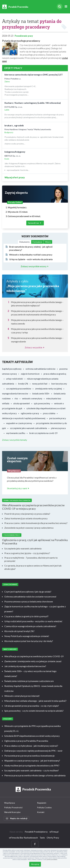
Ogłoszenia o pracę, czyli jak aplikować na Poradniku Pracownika (35, 542)
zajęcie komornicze (30, 374)
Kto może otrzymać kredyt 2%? (19, 631)
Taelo (42, 838)
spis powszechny (42, 403)
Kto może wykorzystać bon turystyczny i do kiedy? (29, 641)
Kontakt (41, 812)
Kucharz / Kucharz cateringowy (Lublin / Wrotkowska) (33, 103)
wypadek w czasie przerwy (19, 423)
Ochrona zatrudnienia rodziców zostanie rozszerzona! (30, 596)
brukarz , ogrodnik (14, 125)
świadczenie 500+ (41, 393)
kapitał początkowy (12, 369)
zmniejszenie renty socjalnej (48, 389)
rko (16, 398)
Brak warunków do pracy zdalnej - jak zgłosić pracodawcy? (29, 248)
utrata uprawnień (22, 403)
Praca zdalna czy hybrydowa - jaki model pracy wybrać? (31, 746)
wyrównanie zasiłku (16, 433)
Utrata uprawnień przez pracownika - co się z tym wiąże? (32, 706)
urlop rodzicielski (15, 379)
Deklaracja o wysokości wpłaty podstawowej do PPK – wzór (33, 751)
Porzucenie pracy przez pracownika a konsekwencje (29, 756)
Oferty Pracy (53, 838)
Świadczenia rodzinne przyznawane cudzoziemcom (29, 681)
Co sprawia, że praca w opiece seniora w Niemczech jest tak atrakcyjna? (33, 567)
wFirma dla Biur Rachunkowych (23, 838)
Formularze (37, 242)
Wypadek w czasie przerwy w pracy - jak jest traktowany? (32, 761)
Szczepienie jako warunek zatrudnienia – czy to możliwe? (32, 770)
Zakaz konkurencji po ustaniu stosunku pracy (26, 518)
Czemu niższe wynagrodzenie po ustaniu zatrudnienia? (30, 626)
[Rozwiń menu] (66, 7)
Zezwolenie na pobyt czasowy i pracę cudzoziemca (29, 528)
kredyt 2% (23, 384)
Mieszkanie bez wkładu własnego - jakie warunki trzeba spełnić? (35, 701)
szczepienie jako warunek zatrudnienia (28, 428)
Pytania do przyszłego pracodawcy (21, 41)
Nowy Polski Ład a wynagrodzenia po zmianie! (27, 636)
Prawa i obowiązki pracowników (17, 500)
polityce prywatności (52, 860)
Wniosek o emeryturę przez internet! (22, 696)
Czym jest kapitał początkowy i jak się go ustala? (28, 592)
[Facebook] (35, 844)
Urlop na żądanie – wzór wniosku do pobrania (29, 259)
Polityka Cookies (44, 807)
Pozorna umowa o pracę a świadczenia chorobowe (29, 601)
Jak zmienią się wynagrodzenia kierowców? (25, 666)
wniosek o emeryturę (32, 398)
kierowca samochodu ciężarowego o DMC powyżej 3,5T (34, 75)
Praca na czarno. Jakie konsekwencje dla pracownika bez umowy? (36, 523)
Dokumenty (25, 242)
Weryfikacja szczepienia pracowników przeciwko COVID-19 (34, 656)
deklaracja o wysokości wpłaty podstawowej (24, 418)
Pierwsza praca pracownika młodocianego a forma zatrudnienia (35, 775)
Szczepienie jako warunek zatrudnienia (23, 548)
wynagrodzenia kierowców (15, 393)
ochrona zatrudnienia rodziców (40, 369)
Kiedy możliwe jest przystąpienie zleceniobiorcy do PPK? (32, 765)
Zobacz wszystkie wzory (35, 266)
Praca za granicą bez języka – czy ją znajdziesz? (27, 553)
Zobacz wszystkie (35, 347)
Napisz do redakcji (17, 818)
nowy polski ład (40, 384)
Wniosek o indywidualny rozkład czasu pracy (29, 255)
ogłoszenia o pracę (30, 413)
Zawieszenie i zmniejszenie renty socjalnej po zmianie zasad (33, 661)
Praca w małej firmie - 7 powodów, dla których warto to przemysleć (31, 559)
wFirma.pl (54, 832)
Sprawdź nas (35, 223)
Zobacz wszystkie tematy (15, 440)
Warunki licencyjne (12, 812)
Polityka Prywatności (13, 807)
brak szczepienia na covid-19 (43, 433)
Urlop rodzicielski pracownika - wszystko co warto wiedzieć (33, 621)
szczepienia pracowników (19, 389)
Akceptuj (35, 864)
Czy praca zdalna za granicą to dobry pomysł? (26, 616)
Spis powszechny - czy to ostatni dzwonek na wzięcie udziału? (34, 711)
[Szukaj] (60, 6)
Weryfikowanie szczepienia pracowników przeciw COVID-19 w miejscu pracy (33, 507)
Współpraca (10, 803)
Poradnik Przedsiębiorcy (36, 832)
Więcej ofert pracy (15, 177)
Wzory (48, 242)
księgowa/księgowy (15, 152)
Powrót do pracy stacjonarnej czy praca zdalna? (27, 514)
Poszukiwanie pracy (24, 36)
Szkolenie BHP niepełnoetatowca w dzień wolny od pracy (32, 736)
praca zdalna (49, 413)
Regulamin (42, 803)
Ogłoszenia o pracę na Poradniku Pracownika (26, 741)
